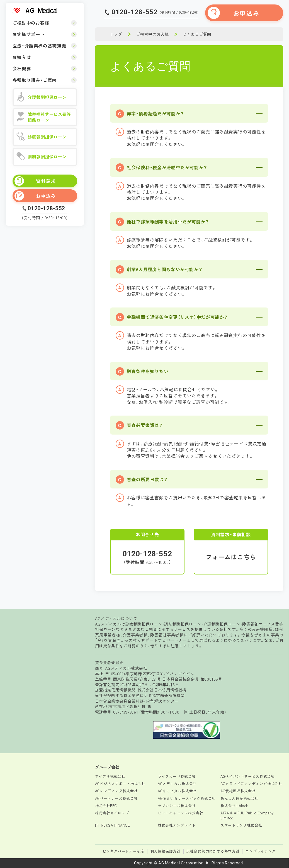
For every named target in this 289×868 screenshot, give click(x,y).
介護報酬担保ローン (42, 97)
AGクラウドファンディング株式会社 (251, 784)
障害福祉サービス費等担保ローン (44, 117)
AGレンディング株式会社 (116, 791)
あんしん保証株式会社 (239, 798)
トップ (116, 34)
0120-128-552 (46, 208)
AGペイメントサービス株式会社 (247, 776)
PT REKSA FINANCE (113, 825)
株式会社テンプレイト (177, 825)
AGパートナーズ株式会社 (116, 798)
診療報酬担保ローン (42, 137)
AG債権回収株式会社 (238, 791)
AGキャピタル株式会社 (177, 791)
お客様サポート (29, 34)
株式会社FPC (106, 806)
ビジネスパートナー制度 (123, 851)
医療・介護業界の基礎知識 (39, 46)
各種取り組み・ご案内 (35, 80)
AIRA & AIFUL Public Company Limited (247, 815)
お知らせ (22, 57)
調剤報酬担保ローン (42, 157)
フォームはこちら (231, 557)
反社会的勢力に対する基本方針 (213, 851)
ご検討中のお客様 (31, 23)
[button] (189, 113)
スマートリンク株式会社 (241, 825)
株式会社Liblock (234, 806)
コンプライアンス (260, 851)
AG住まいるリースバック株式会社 (187, 798)
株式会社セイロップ (112, 813)
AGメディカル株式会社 (177, 784)
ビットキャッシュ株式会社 (181, 813)
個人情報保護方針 (165, 851)
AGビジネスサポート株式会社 (120, 784)
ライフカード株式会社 (177, 776)
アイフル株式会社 (110, 776)
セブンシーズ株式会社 (177, 806)
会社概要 (22, 68)
